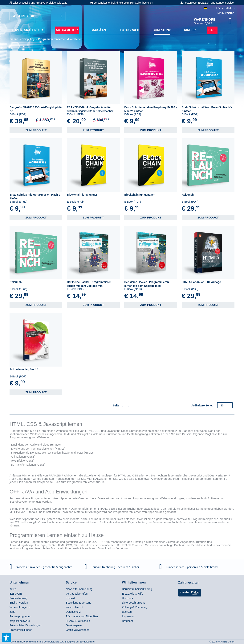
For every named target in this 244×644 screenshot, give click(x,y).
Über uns (127, 598)
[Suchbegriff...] (38, 16)
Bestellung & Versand (79, 603)
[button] (6, 638)
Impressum (129, 616)
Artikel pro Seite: (202, 405)
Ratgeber (128, 621)
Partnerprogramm (20, 616)
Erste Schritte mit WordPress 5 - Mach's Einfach (207, 109)
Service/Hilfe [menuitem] (224, 8)
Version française (20, 607)
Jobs (12, 612)
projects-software (20, 621)
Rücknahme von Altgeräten (82, 616)
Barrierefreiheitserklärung (137, 589)
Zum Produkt (36, 130)
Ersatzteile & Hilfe (132, 594)
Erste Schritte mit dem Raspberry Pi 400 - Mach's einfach (150, 109)
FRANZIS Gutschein (78, 621)
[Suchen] (61, 16)
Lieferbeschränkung (134, 603)
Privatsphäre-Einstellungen (25, 625)
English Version (19, 603)
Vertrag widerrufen (77, 594)
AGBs (13, 589)
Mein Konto (226, 13)
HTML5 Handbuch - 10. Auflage (201, 282)
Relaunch (188, 195)
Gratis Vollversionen (78, 630)
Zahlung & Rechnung (135, 607)
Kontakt (70, 598)
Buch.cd (127, 612)
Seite (116, 405)
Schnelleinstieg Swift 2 (24, 369)
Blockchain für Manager (82, 195)
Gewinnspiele (74, 625)
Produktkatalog (18, 598)
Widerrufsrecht (74, 607)
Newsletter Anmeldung (79, 589)
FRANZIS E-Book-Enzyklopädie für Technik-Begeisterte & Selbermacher (90, 109)
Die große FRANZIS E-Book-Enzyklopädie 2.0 (36, 109)
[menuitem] (27, 30)
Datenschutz (73, 612)
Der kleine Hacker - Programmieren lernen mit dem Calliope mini (89, 284)
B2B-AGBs (16, 594)
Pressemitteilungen (21, 630)
